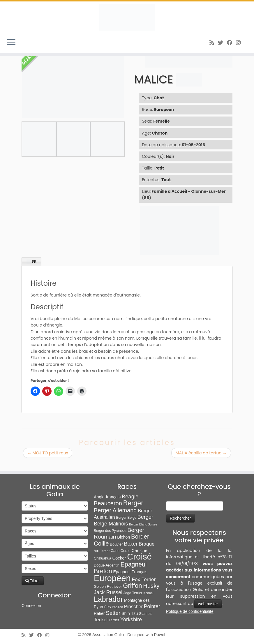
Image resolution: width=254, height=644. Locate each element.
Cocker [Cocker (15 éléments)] (119, 558)
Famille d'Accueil (169, 191)
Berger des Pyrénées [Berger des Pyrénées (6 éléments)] (110, 531)
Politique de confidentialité (190, 611)
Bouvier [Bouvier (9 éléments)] (116, 544)
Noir (170, 156)
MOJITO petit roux (48, 453)
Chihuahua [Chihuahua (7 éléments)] (103, 558)
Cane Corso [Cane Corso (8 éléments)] (121, 551)
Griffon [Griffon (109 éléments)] (132, 586)
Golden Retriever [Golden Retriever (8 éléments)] (108, 586)
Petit (159, 168)
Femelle (162, 121)
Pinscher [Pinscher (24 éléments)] (133, 607)
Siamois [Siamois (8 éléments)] (145, 614)
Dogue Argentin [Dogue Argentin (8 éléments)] (107, 565)
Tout (166, 180)
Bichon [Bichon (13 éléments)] (124, 537)
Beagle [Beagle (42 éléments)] (130, 496)
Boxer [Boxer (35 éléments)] (131, 544)
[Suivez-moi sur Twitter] (222, 43)
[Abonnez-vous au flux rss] (214, 43)
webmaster (208, 604)
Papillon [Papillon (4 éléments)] (117, 607)
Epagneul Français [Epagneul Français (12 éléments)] (130, 572)
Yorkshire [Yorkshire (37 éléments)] (131, 620)
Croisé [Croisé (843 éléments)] (139, 556)
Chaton (160, 133)
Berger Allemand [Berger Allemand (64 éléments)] (115, 510)
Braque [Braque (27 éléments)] (147, 544)
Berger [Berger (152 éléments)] (133, 503)
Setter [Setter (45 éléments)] (113, 613)
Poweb (160, 635)
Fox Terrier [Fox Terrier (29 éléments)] (144, 579)
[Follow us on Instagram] (240, 43)
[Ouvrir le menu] (11, 43)
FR (31, 262)
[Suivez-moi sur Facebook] (231, 43)
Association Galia (108, 635)
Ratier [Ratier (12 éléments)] (99, 613)
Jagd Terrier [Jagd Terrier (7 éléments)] (133, 593)
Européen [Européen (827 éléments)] (112, 578)
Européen (164, 110)
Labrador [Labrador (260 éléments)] (108, 599)
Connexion (31, 606)
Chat (159, 98)
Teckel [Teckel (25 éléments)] (101, 620)
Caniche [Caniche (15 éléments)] (139, 551)
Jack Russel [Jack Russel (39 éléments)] (108, 592)
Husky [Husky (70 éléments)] (151, 586)
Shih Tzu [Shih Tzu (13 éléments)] (130, 613)
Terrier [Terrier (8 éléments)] (114, 620)
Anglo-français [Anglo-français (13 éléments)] (107, 497)
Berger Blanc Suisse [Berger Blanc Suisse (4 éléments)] (143, 524)
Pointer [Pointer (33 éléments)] (152, 606)
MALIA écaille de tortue (201, 453)
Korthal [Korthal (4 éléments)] (148, 593)
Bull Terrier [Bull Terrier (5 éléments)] (102, 551)
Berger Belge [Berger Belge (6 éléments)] (126, 518)
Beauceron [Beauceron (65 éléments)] (108, 503)
